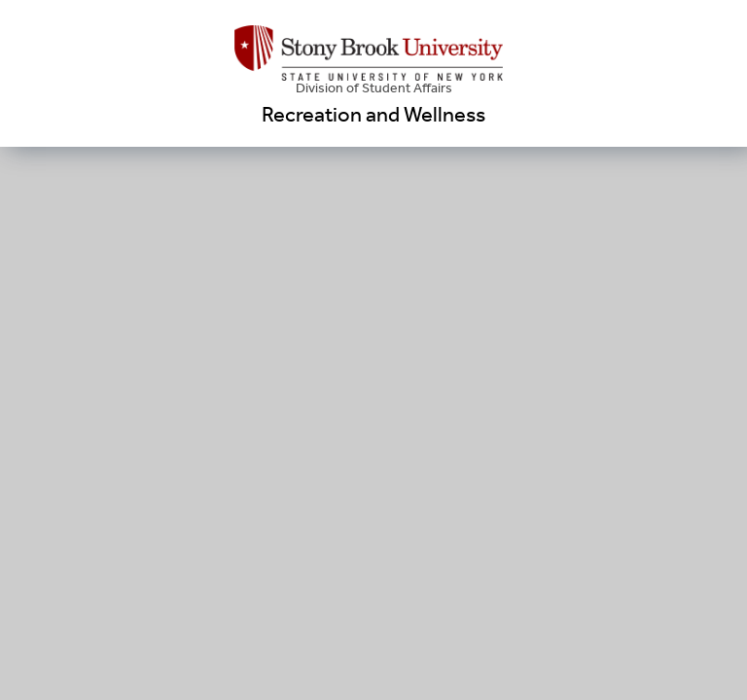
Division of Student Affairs (374, 88)
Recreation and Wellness (373, 115)
